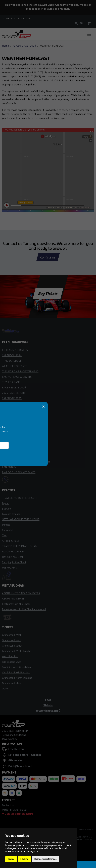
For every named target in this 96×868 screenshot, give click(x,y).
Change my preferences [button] (45, 859)
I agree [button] (11, 859)
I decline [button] (24, 859)
